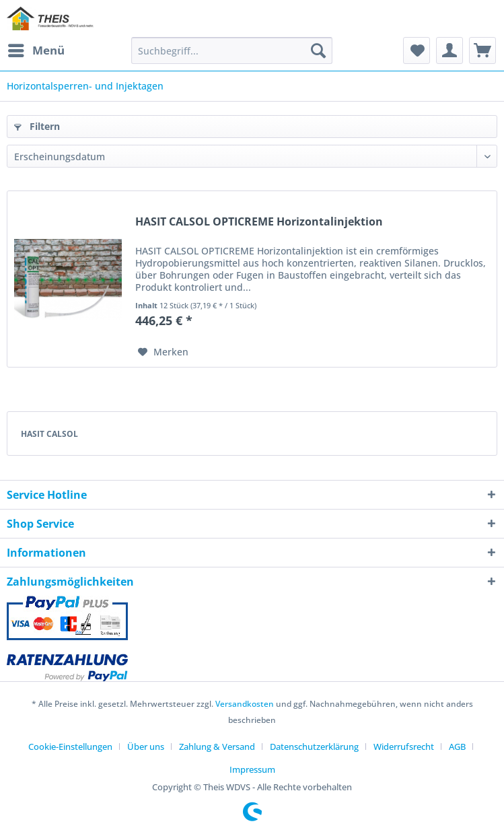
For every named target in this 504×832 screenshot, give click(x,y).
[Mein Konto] (449, 50)
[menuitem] (36, 50)
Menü (36, 49)
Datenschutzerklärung (314, 747)
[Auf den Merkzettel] (163, 352)
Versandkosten (245, 704)
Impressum (252, 769)
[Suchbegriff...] (232, 50)
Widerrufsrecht (404, 747)
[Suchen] (318, 50)
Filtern (37, 126)
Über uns (146, 747)
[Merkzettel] (417, 50)
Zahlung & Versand (217, 747)
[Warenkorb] (482, 50)
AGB (457, 747)
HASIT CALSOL (49, 434)
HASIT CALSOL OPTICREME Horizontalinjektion (259, 222)
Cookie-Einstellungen (70, 747)
